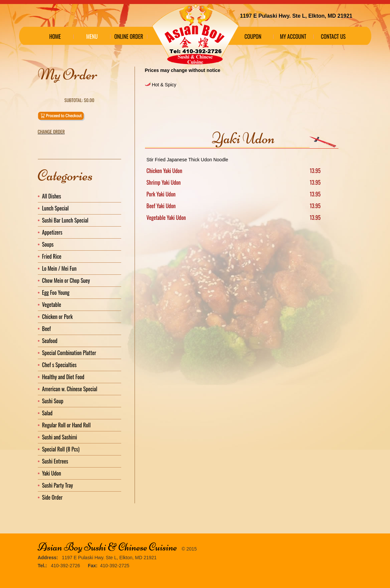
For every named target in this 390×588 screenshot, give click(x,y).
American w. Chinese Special (70, 389)
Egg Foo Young (56, 292)
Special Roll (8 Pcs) (61, 449)
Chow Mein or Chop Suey (66, 280)
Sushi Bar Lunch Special (65, 220)
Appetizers (52, 232)
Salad (47, 413)
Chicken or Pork (58, 317)
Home (55, 36)
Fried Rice (52, 256)
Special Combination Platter (69, 353)
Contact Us (333, 36)
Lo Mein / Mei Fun (59, 268)
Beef (47, 329)
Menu (92, 36)
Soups (48, 244)
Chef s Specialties (59, 365)
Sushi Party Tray (58, 485)
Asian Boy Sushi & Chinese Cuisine (107, 547)
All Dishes (52, 196)
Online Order (129, 36)
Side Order (52, 497)
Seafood (50, 341)
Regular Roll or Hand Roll (66, 425)
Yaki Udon (52, 473)
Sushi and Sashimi (60, 437)
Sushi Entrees (55, 461)
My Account (293, 36)
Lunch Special (56, 208)
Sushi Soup (53, 401)
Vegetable (52, 305)
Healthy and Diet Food (63, 377)
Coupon (253, 36)
